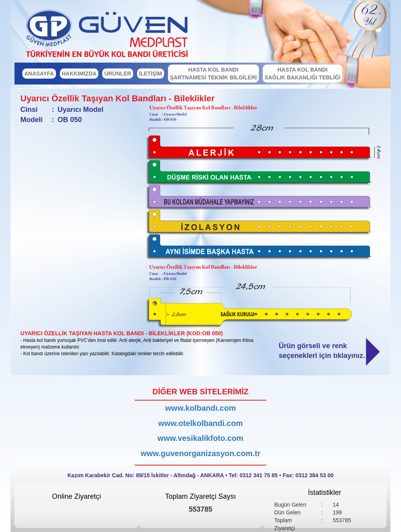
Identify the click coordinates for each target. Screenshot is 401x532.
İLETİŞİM (151, 74)
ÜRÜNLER (117, 74)
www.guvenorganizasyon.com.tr (200, 453)
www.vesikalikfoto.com (200, 438)
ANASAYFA (39, 74)
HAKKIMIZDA (79, 74)
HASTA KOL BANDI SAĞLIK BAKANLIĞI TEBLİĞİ (303, 74)
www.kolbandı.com (200, 408)
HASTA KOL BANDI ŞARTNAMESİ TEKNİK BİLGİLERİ (213, 74)
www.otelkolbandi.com (200, 423)
